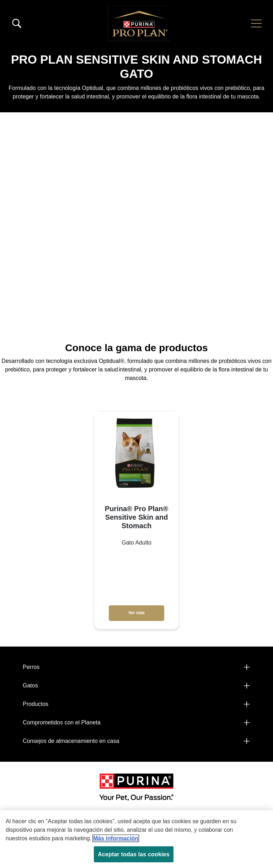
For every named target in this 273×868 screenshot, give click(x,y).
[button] (256, 23)
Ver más (136, 613)
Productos (36, 704)
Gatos (30, 685)
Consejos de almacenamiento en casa (71, 741)
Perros (31, 667)
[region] (136, 839)
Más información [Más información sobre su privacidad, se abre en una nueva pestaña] (116, 838)
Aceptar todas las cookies (133, 854)
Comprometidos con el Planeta (62, 722)
